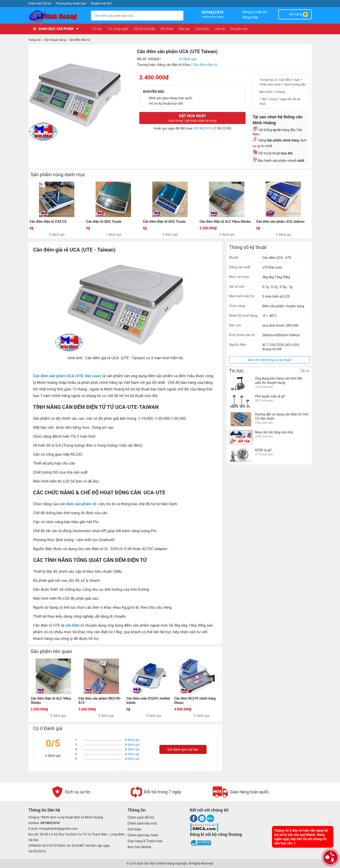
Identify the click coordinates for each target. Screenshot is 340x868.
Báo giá (184, 29)
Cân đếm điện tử (205, 65)
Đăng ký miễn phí (255, 12)
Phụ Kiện (167, 29)
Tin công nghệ (118, 29)
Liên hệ (220, 29)
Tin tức (97, 29)
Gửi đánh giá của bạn (183, 749)
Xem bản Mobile (139, 847)
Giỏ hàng (295, 14)
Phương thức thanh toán (71, 4)
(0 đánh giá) (188, 59)
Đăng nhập (250, 17)
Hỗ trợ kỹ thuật (144, 29)
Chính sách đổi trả (40, 4)
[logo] (57, 16)
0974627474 (203, 128)
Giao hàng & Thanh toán (145, 841)
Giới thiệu (202, 29)
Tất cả (305, 371)
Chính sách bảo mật (142, 823)
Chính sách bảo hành (143, 835)
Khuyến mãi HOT (102, 4)
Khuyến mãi (239, 29)
